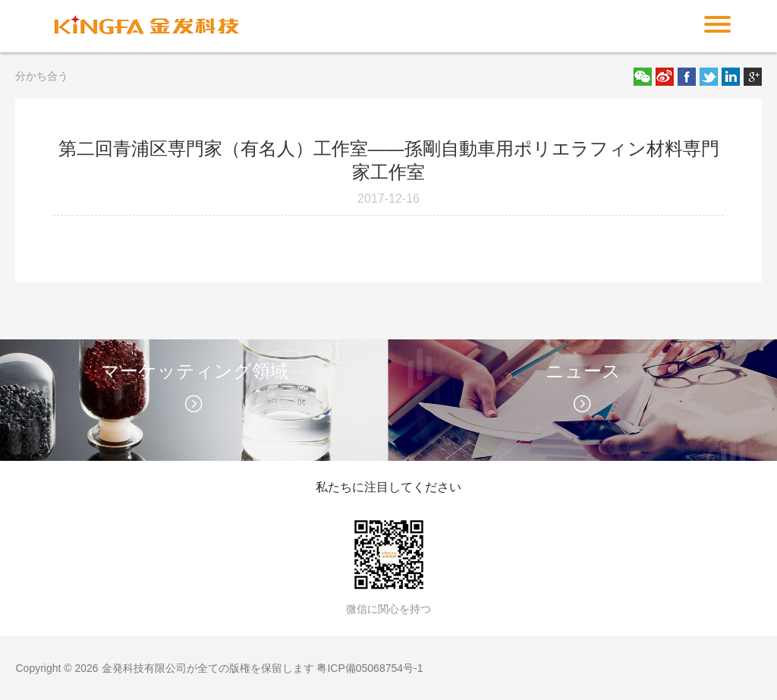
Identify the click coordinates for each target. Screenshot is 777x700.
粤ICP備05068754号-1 (370, 668)
